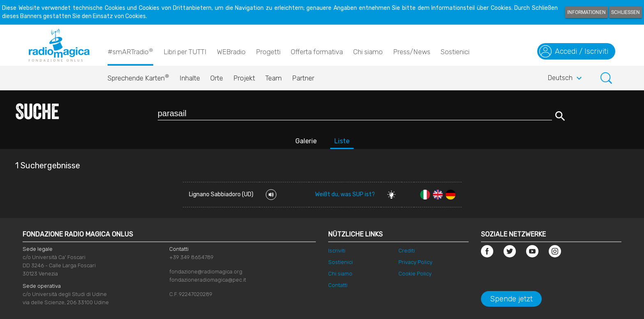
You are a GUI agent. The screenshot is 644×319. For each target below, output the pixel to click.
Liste (342, 141)
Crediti (407, 251)
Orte (217, 78)
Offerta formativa (317, 52)
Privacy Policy (415, 262)
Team (274, 78)
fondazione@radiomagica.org (206, 272)
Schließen (626, 12)
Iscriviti (337, 251)
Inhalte (190, 78)
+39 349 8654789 (191, 257)
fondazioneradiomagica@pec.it (208, 280)
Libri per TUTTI (185, 52)
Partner (303, 78)
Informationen (586, 12)
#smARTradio (130, 51)
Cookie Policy (415, 274)
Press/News (412, 52)
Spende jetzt (511, 299)
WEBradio (231, 52)
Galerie (306, 141)
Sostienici (455, 52)
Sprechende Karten (138, 76)
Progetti (268, 52)
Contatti (338, 285)
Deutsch (566, 78)
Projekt (244, 78)
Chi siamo (368, 52)
